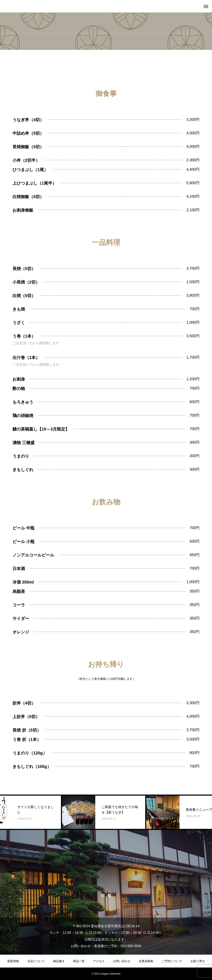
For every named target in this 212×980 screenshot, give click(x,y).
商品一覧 (79, 961)
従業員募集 (146, 961)
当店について (36, 961)
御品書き (59, 961)
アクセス (99, 961)
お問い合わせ (122, 961)
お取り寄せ (198, 961)
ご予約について (172, 961)
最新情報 (13, 961)
